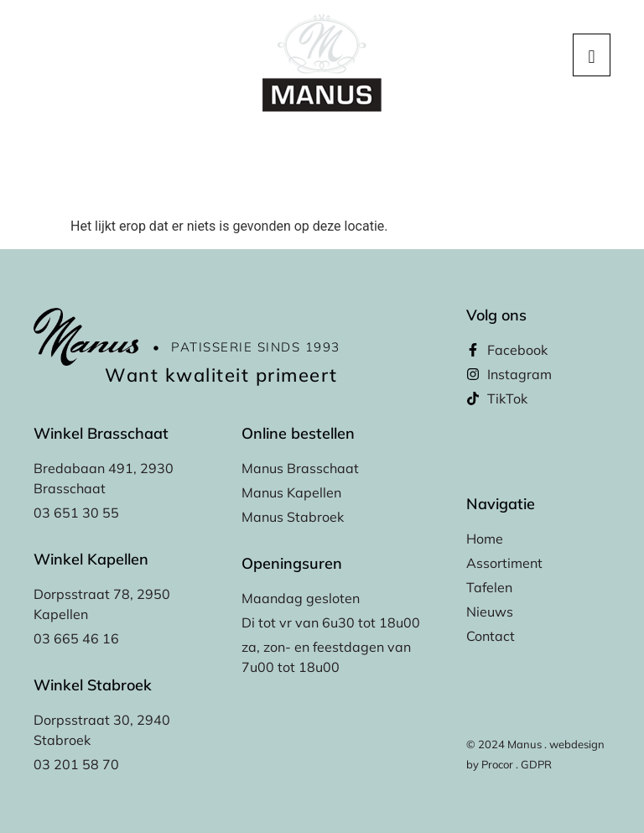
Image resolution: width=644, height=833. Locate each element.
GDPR (536, 764)
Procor (497, 764)
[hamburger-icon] (592, 55)
